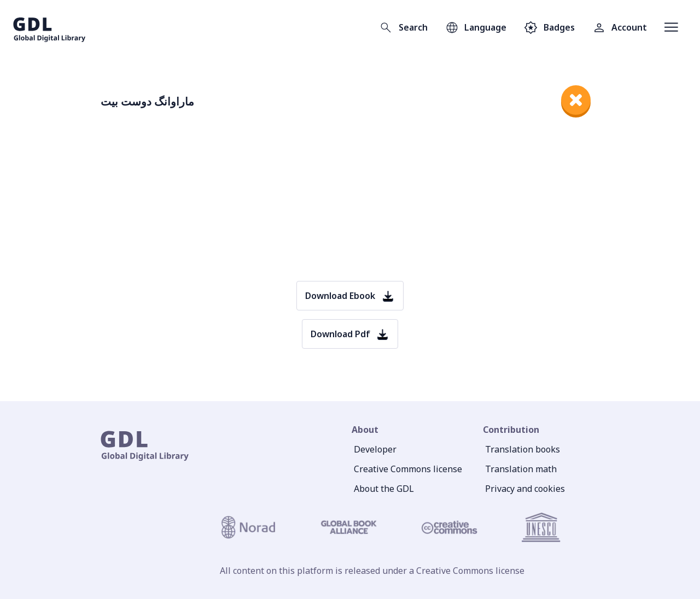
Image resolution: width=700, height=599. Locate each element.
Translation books (523, 449)
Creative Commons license (408, 469)
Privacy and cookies (525, 489)
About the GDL (384, 489)
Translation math (521, 469)
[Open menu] (671, 27)
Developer (375, 449)
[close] (576, 100)
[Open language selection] (476, 27)
